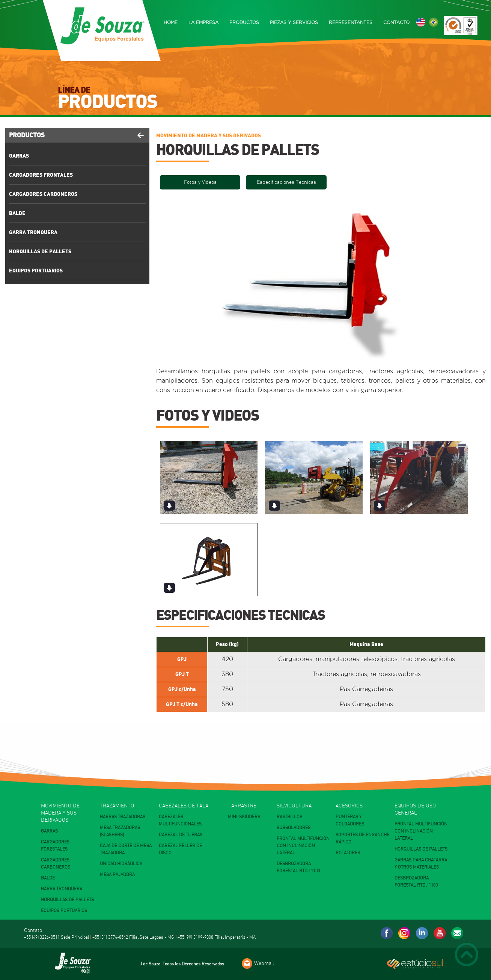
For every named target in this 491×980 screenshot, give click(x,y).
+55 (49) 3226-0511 (42, 937)
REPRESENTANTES (351, 23)
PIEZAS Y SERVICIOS (294, 23)
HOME (171, 23)
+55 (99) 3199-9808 (195, 937)
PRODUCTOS (244, 23)
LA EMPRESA (203, 23)
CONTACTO (396, 23)
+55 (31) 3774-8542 (110, 937)
